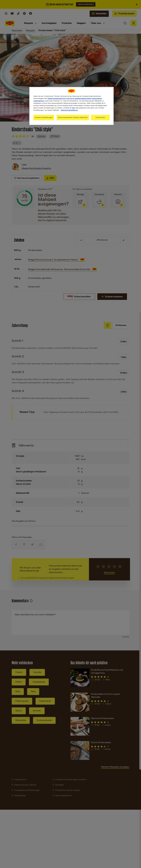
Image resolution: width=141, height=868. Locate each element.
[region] (71, 106)
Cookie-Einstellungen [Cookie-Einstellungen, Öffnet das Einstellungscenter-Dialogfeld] (44, 117)
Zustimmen (100, 117)
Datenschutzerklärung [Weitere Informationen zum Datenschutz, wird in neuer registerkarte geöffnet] (69, 110)
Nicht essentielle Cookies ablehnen (73, 117)
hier (73, 108)
